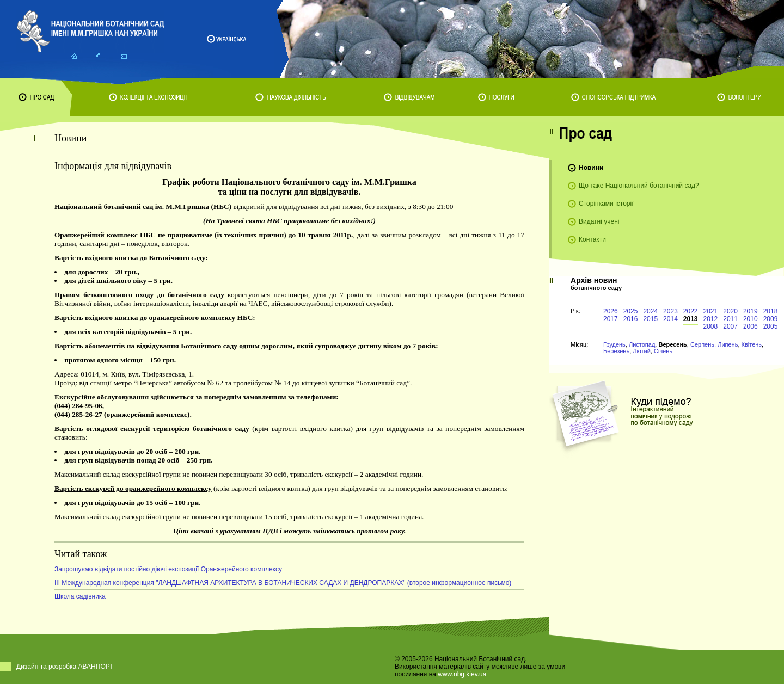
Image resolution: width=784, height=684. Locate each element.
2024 (650, 311)
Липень (728, 344)
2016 (631, 319)
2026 (611, 311)
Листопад (642, 344)
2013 (691, 319)
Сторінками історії (606, 204)
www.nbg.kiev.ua (462, 674)
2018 (771, 311)
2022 (691, 311)
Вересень (672, 344)
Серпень (702, 344)
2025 (631, 311)
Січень (663, 351)
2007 (730, 326)
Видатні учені (599, 221)
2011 (730, 319)
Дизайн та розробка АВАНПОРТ (65, 667)
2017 (611, 319)
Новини (591, 168)
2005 (771, 326)
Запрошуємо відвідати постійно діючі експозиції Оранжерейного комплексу (168, 569)
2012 (711, 319)
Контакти (592, 239)
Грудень (614, 344)
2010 (751, 319)
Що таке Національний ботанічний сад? (639, 186)
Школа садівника (80, 596)
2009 (771, 319)
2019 (751, 311)
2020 (730, 311)
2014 (670, 319)
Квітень (752, 344)
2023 (670, 311)
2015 (650, 319)
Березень (616, 351)
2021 (711, 311)
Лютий (642, 351)
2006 (751, 326)
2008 (711, 326)
